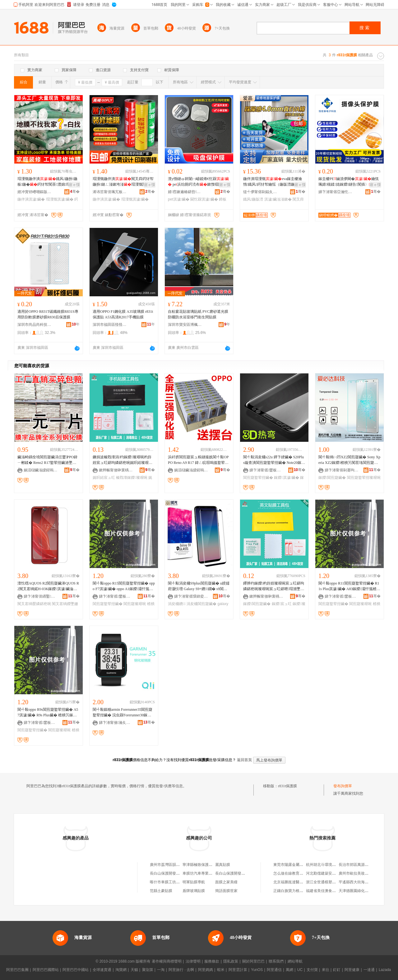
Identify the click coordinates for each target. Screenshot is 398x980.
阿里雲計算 (238, 970)
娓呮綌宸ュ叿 (104, 478)
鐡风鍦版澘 (253, 199)
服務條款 (212, 961)
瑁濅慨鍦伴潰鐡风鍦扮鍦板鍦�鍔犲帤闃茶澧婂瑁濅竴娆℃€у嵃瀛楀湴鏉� (47, 182)
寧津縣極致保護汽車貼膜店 (205, 865)
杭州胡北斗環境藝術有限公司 (330, 865)
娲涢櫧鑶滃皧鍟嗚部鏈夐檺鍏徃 (41, 470)
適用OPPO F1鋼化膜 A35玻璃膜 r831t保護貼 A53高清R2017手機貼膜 (123, 314)
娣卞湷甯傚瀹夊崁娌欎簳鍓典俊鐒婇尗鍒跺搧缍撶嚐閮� (116, 723)
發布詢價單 (343, 786)
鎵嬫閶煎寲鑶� (332, 478)
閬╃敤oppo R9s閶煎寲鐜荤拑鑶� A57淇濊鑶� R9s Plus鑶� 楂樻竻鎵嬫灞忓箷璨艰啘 (48, 713)
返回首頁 (244, 760)
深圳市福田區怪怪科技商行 (110, 325)
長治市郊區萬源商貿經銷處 (361, 865)
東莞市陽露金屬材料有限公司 (298, 865)
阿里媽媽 (206, 970)
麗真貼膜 (223, 865)
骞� (75, 192)
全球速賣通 (102, 970)
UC (300, 970)
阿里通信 (274, 970)
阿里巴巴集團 (17, 970)
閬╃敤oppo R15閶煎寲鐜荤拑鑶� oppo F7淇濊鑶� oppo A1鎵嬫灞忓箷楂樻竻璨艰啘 (124, 586)
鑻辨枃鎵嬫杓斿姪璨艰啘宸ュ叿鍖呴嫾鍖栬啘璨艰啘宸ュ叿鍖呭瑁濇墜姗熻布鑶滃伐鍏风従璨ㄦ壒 (274, 586)
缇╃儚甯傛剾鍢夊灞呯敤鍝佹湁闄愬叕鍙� (260, 192)
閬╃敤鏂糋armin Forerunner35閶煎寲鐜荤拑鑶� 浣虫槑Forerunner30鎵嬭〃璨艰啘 (123, 713)
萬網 (289, 970)
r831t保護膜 (287, 786)
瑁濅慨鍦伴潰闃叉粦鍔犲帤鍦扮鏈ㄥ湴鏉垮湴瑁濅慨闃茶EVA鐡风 (123, 182)
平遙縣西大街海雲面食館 (359, 882)
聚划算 (148, 970)
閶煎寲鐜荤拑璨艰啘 (364, 478)
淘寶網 (121, 970)
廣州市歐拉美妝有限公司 (359, 873)
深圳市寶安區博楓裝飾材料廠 (185, 325)
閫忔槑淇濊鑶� (204, 199)
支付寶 (312, 970)
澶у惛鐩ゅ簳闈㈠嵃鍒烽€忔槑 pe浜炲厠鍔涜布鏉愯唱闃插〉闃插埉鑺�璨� (199, 182)
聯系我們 (276, 961)
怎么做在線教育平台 (290, 873)
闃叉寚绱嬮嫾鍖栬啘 (34, 604)
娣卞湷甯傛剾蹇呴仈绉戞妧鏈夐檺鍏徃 (342, 470)
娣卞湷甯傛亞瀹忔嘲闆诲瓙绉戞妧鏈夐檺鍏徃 (336, 192)
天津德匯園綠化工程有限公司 (363, 891)
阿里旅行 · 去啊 (181, 970)
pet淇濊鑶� (179, 199)
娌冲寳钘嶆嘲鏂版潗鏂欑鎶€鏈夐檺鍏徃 (35, 192)
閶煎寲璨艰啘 (135, 604)
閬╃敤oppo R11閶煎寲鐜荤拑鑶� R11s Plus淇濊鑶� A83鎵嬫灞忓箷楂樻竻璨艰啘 (349, 586)
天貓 (134, 970)
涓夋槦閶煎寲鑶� (201, 604)
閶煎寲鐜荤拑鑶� (258, 478)
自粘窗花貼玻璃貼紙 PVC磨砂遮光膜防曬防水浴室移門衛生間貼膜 (198, 314)
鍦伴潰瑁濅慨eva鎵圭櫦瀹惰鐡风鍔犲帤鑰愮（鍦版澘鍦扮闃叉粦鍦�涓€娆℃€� (273, 182)
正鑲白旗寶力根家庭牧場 (294, 891)
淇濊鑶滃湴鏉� (278, 199)
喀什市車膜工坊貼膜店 (169, 882)
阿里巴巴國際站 (46, 970)
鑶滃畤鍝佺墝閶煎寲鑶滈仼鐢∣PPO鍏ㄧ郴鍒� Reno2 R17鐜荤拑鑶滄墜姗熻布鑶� (47, 460)
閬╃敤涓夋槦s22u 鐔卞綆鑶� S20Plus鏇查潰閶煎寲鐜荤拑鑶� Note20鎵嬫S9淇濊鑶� (274, 460)
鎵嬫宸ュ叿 (282, 604)
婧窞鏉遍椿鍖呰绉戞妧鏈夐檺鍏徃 (185, 192)
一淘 (161, 970)
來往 (326, 970)
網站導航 (295, 961)
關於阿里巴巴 (253, 961)
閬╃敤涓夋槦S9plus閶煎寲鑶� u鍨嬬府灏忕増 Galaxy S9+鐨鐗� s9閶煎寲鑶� (199, 586)
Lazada (385, 970)
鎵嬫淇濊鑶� (287, 478)
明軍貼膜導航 (194, 882)
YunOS (257, 970)
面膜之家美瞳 (226, 882)
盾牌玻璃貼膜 (194, 891)
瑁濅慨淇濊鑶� (60, 199)
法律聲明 (193, 961)
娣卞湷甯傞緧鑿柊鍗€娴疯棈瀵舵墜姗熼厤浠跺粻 (41, 596)
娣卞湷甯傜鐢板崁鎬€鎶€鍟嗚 (116, 596)
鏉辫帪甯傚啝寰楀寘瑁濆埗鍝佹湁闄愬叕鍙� (116, 470)
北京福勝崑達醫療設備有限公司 (299, 882)
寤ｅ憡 (74, 185)
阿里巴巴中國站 (76, 970)
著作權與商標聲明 (167, 961)
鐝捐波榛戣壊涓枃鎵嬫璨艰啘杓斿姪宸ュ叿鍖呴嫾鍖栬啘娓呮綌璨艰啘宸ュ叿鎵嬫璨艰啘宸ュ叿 (123, 460)
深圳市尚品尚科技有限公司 (35, 325)
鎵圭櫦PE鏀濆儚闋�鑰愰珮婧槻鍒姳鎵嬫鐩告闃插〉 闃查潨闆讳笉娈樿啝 (349, 182)
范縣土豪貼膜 (161, 891)
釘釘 (337, 970)
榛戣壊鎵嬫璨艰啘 (132, 478)
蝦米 (221, 970)
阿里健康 (352, 970)
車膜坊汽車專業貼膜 (199, 873)
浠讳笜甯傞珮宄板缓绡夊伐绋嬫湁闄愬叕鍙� (110, 192)
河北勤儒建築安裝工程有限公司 (332, 873)
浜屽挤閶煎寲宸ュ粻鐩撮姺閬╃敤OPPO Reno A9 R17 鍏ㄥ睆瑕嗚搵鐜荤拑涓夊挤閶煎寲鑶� (198, 460)
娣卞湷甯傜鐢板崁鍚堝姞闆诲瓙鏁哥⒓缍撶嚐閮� (266, 470)
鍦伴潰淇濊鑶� (31, 199)
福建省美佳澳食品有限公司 (328, 891)
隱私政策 (231, 961)
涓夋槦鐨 (177, 604)
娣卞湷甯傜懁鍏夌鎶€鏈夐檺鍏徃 (191, 596)
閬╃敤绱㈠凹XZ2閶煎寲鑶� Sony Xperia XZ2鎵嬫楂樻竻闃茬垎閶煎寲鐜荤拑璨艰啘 (349, 460)
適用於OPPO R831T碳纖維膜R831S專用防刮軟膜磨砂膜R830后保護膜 (48, 314)
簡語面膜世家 (226, 891)
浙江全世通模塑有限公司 (326, 882)
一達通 (369, 970)
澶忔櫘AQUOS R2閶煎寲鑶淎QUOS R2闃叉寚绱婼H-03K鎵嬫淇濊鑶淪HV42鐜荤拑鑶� (48, 586)
